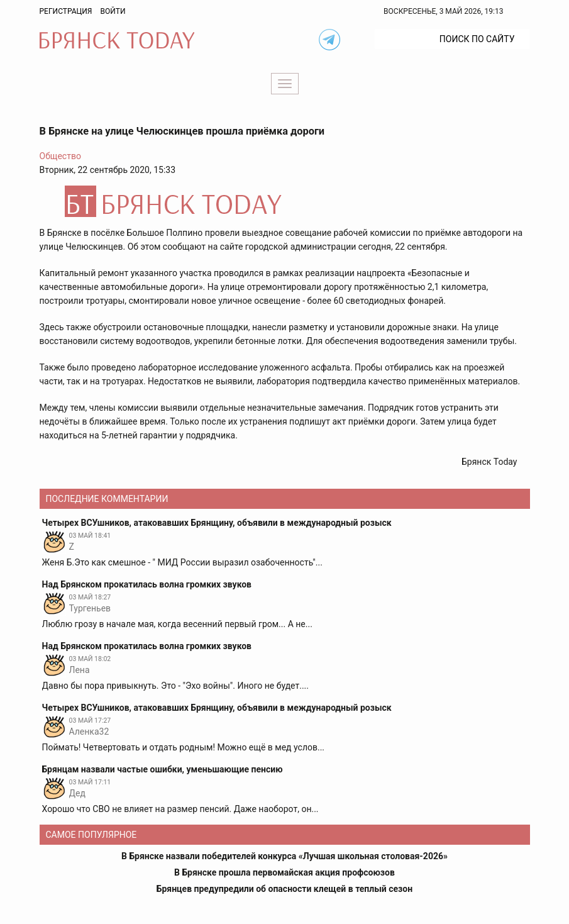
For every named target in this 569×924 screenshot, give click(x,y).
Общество (60, 156)
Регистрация (66, 11)
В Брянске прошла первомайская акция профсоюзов (284, 872)
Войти (113, 11)
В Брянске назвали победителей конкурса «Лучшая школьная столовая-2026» (284, 856)
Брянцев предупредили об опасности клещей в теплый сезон (284, 889)
